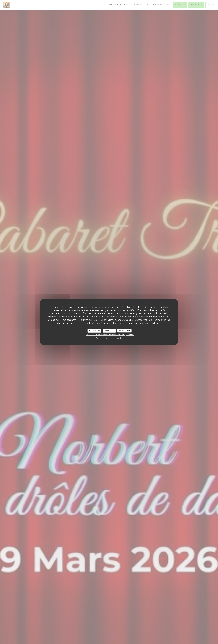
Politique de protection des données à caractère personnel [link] (110, 335)
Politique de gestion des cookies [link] (109, 338)
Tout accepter (94, 331)
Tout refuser (109, 331)
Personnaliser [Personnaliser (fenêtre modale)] (124, 331)
